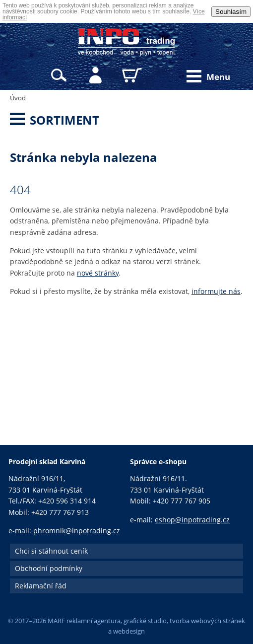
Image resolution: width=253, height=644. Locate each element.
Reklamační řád (41, 586)
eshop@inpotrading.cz (192, 520)
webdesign (129, 631)
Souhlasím (231, 12)
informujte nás (216, 291)
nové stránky (98, 273)
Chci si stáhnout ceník (51, 551)
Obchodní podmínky (49, 568)
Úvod (18, 98)
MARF (56, 621)
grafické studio (145, 621)
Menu (208, 76)
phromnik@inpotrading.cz (77, 531)
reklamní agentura (94, 621)
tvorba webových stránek (207, 621)
